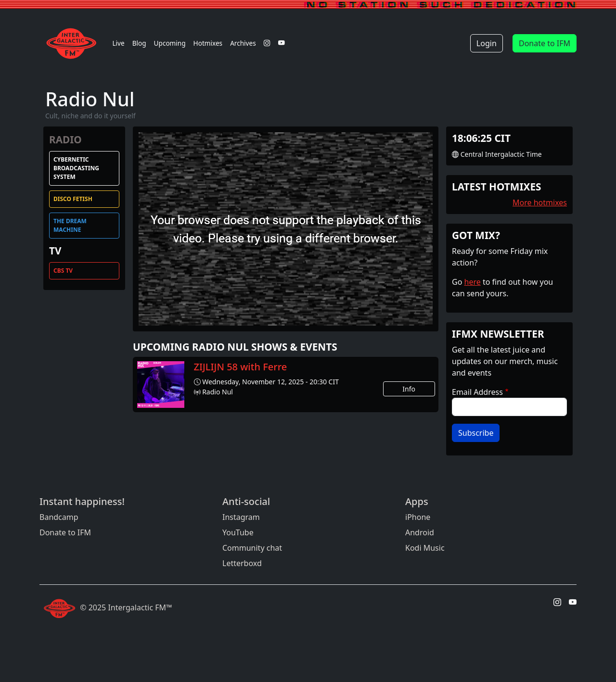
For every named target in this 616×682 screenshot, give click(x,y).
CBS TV (63, 271)
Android (420, 532)
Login (487, 43)
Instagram (241, 517)
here (473, 282)
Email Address (477, 392)
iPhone (418, 517)
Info (409, 389)
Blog (139, 43)
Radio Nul (218, 392)
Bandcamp (59, 517)
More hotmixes (540, 202)
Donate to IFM (545, 43)
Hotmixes (208, 43)
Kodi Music (425, 548)
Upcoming (170, 43)
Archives (243, 43)
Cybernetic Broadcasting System (76, 168)
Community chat (252, 548)
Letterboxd (242, 563)
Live (118, 43)
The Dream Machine (70, 225)
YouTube (238, 532)
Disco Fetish (73, 199)
